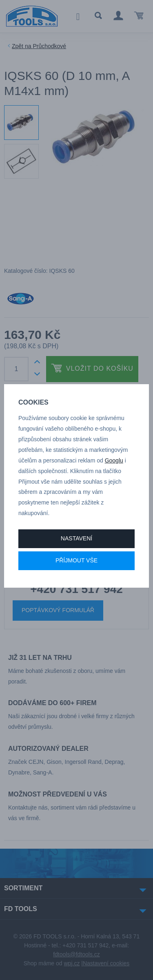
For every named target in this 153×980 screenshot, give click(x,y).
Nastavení (76, 538)
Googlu (114, 460)
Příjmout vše (76, 560)
